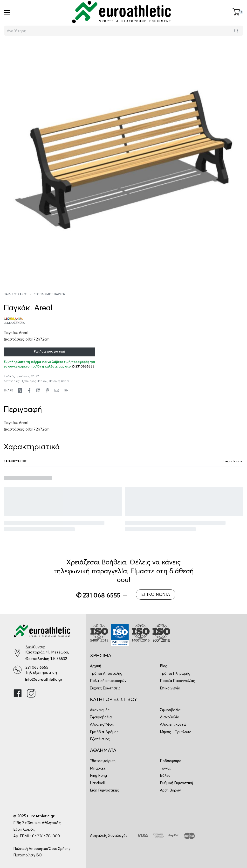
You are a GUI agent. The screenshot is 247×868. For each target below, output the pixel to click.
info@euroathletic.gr (44, 680)
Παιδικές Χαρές (15, 294)
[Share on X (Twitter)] (20, 390)
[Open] (7, 12)
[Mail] (57, 390)
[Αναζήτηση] (236, 31)
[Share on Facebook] (29, 390)
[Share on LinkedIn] (38, 390)
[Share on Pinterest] (48, 390)
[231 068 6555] (17, 670)
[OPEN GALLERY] (123, 161)
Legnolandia (233, 461)
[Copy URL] (66, 390)
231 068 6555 (37, 667)
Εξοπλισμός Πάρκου (50, 294)
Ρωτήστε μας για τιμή (49, 352)
